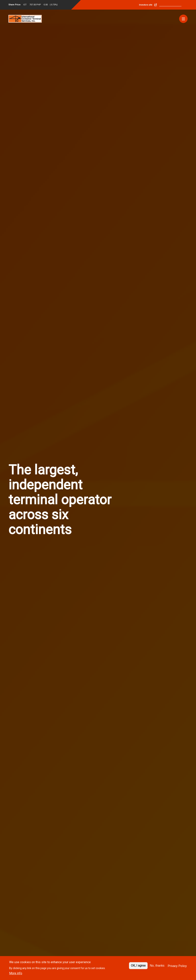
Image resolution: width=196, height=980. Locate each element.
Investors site (146, 5)
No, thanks (157, 966)
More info (16, 973)
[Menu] (183, 19)
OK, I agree (138, 966)
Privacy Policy (177, 966)
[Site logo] (25, 18)
